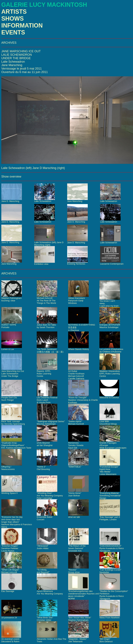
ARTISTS (14, 12)
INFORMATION (22, 25)
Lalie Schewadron (13, 62)
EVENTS (13, 32)
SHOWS (13, 19)
